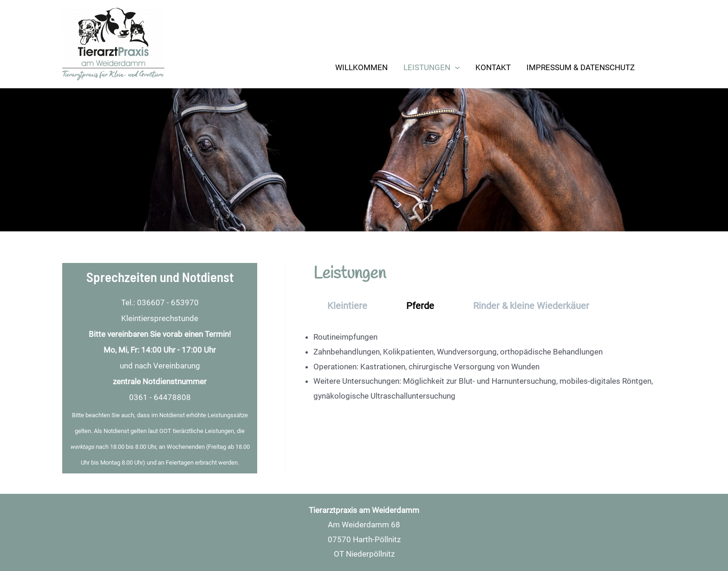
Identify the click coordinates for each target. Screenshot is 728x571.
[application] (455, 67)
